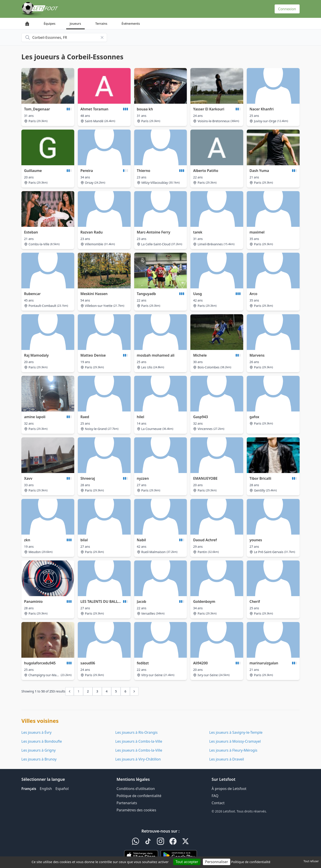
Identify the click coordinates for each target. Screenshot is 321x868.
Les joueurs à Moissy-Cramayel (235, 741)
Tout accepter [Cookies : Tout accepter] (187, 862)
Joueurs (75, 24)
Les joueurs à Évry (36, 732)
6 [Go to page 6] (125, 691)
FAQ (215, 796)
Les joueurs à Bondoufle (42, 741)
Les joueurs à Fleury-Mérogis (233, 750)
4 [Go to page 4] (107, 691)
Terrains (101, 24)
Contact (218, 803)
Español (62, 789)
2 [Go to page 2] (88, 691)
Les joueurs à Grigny (39, 750)
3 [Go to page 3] (97, 691)
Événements (131, 24)
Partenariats (127, 803)
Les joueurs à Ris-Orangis (136, 732)
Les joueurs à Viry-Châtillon (138, 759)
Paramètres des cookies (136, 810)
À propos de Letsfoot (229, 789)
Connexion (287, 9)
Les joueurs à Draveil (227, 759)
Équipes (50, 24)
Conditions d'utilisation (136, 789)
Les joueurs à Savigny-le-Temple (236, 732)
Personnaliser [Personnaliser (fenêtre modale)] (217, 862)
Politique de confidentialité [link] (251, 862)
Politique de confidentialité (139, 796)
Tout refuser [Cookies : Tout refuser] (311, 861)
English (46, 789)
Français (29, 789)
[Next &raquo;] (134, 691)
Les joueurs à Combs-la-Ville (139, 741)
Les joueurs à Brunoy (39, 759)
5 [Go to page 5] (116, 691)
